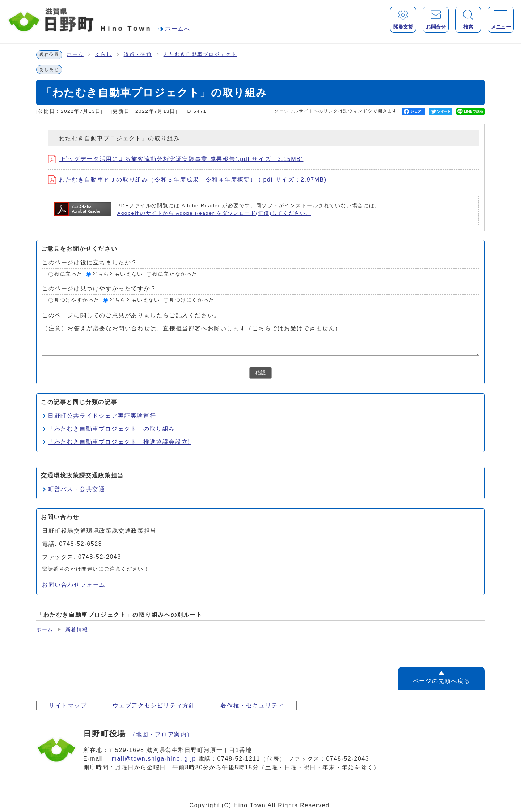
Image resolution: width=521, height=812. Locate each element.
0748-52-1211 (239, 759)
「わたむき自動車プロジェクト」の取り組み (111, 429)
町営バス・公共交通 (76, 489)
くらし (104, 54)
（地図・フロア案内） (161, 734)
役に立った (68, 274)
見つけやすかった (77, 300)
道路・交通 (138, 54)
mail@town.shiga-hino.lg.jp (154, 759)
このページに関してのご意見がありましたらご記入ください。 (131, 315)
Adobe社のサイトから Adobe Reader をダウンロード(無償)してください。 (214, 213)
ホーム (75, 54)
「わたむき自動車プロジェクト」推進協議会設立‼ (120, 442)
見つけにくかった (192, 300)
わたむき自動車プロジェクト (200, 54)
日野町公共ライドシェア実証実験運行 (102, 416)
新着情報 (77, 630)
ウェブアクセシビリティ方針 (154, 705)
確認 (260, 373)
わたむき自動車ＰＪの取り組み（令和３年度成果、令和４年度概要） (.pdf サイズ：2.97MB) (187, 180)
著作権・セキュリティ (252, 705)
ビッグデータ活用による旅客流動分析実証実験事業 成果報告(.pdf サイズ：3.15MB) (176, 159)
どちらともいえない (117, 274)
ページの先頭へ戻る (441, 681)
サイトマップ (68, 705)
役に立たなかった (175, 274)
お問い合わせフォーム (74, 585)
